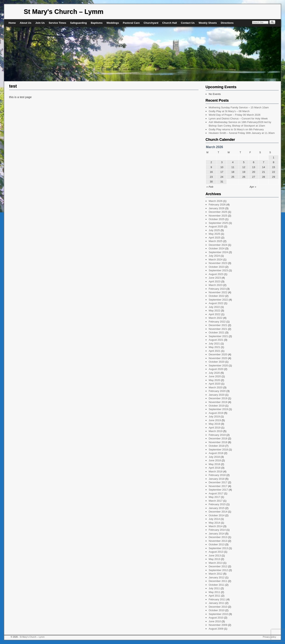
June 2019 (215, 420)
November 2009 (218, 625)
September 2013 (218, 548)
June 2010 (215, 621)
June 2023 (215, 278)
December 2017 (218, 482)
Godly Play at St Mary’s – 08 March (229, 111)
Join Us (40, 23)
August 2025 (216, 226)
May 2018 (214, 464)
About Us (26, 23)
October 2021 (217, 332)
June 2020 (215, 376)
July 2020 (214, 373)
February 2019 (217, 435)
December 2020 (218, 354)
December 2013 (218, 537)
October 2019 (217, 406)
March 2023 (216, 285)
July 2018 (214, 457)
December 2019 (218, 398)
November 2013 (218, 541)
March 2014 (216, 526)
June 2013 (215, 556)
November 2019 (218, 402)
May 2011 (214, 592)
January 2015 (217, 508)
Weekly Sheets (208, 23)
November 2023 (218, 263)
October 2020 (217, 362)
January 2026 (217, 208)
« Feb (210, 187)
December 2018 (218, 438)
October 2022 (217, 296)
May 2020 (214, 380)
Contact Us (188, 23)
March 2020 (216, 387)
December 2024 (218, 245)
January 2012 (217, 577)
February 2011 (217, 599)
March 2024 (216, 260)
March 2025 (216, 241)
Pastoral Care (131, 23)
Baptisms (97, 23)
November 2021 (218, 329)
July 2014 (214, 519)
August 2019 (216, 413)
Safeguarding (78, 23)
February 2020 (217, 391)
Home (12, 23)
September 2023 (218, 270)
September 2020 (218, 366)
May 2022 (214, 311)
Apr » (253, 187)
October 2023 (217, 267)
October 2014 (217, 515)
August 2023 (216, 274)
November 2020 (218, 358)
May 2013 (214, 559)
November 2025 (218, 216)
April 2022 (214, 314)
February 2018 (217, 475)
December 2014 (218, 512)
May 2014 (214, 523)
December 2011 (218, 581)
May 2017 (214, 497)
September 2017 (218, 490)
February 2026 (217, 205)
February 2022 (217, 322)
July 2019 (214, 417)
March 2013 (216, 563)
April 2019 (214, 428)
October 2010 (217, 610)
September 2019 (218, 409)
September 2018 (218, 450)
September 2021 (218, 336)
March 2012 (216, 574)
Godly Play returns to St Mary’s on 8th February (236, 129)
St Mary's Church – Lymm (64, 12)
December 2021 (218, 325)
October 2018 (217, 446)
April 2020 (214, 384)
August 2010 (216, 618)
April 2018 (214, 468)
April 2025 (214, 238)
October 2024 (217, 248)
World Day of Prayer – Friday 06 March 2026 (234, 115)
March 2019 (216, 431)
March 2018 (216, 471)
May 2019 (214, 424)
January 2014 (217, 534)
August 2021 (216, 340)
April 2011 (214, 596)
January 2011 (217, 603)
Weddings (113, 23)
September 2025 (218, 223)
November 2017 (218, 486)
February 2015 (217, 504)
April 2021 (214, 351)
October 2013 (217, 544)
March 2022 (216, 318)
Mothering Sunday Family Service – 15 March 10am (239, 107)
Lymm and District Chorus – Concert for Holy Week (238, 119)
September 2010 (218, 614)
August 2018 (216, 453)
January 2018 (217, 479)
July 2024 (214, 256)
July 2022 (214, 307)
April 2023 (214, 281)
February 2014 (217, 530)
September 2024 (218, 252)
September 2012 (218, 570)
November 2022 (218, 292)
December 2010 (218, 607)
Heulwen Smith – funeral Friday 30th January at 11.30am (242, 133)
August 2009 (216, 629)
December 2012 (218, 566)
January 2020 (217, 395)
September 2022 (218, 300)
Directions (227, 23)
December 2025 (218, 212)
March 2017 (216, 501)
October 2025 (217, 219)
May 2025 (214, 234)
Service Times (57, 23)
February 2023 (217, 289)
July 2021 (214, 344)
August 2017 (216, 493)
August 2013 (216, 552)
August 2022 (216, 303)
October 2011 (217, 585)
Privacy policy (269, 637)
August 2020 (216, 369)
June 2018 (215, 460)
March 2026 (216, 201)
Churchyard (151, 23)
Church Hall (170, 23)
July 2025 (214, 230)
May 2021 (214, 347)
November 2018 (218, 442)
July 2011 (214, 588)
